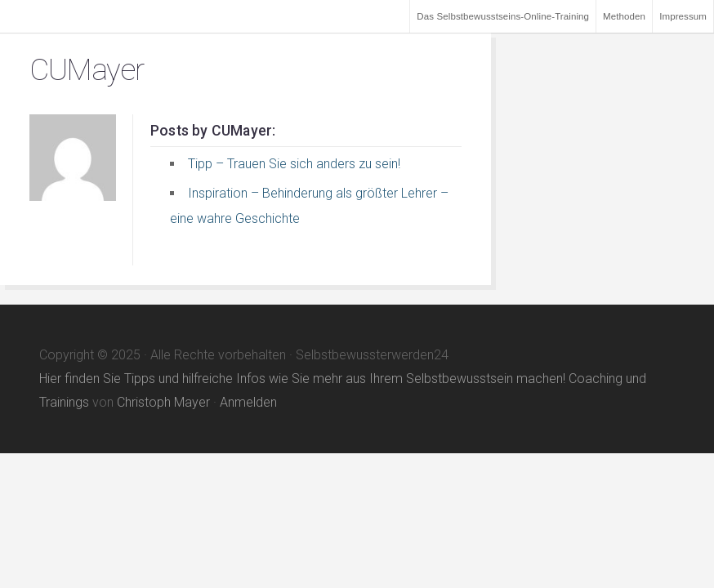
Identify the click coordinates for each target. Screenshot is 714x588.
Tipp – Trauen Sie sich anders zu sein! (294, 164)
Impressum (683, 16)
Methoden (624, 16)
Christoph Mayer (163, 402)
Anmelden (248, 402)
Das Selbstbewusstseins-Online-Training (503, 16)
